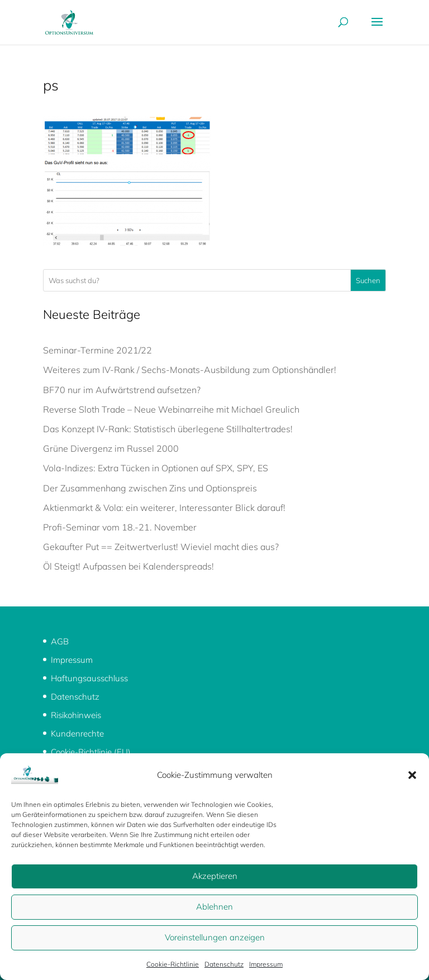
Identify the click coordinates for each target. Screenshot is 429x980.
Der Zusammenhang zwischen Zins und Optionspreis (150, 488)
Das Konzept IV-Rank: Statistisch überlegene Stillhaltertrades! (168, 429)
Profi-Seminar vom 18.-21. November (120, 527)
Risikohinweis (76, 715)
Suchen (368, 280)
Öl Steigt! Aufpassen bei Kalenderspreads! (128, 566)
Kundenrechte (77, 733)
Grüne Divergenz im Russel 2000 (111, 448)
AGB (60, 641)
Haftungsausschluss (89, 678)
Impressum (266, 964)
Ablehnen (214, 907)
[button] (412, 775)
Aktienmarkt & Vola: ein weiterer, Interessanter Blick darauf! (164, 508)
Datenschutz (224, 964)
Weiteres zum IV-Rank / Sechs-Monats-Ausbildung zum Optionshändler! (190, 370)
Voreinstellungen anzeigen (215, 937)
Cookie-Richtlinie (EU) (91, 752)
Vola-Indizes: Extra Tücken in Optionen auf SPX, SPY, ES (156, 468)
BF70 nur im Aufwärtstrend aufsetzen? (122, 390)
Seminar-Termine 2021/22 (97, 350)
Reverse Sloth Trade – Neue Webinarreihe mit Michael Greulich (171, 409)
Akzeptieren (215, 876)
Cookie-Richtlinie (173, 964)
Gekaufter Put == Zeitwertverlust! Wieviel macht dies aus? (161, 547)
